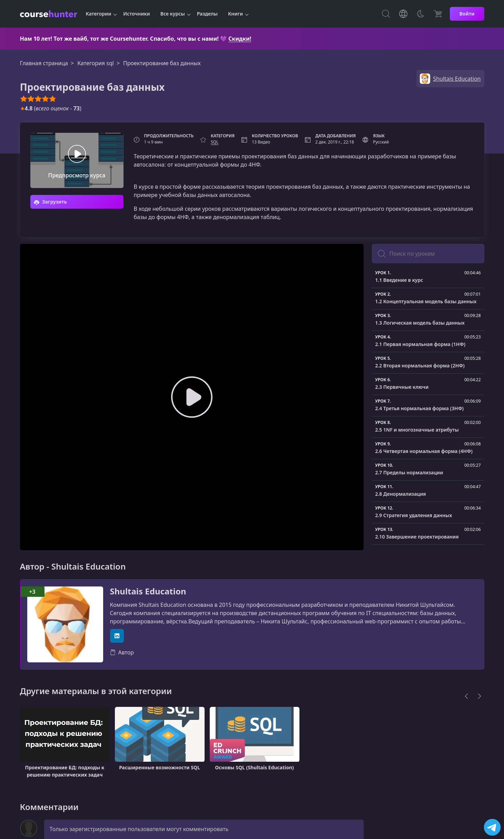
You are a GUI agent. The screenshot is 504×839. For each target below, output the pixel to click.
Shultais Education (148, 591)
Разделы (207, 14)
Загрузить (50, 202)
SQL (215, 142)
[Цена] (438, 14)
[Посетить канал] (492, 827)
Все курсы (173, 14)
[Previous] (466, 696)
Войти (467, 14)
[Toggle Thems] (421, 14)
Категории (99, 14)
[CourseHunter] (49, 14)
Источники (136, 14)
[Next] (480, 696)
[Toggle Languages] (403, 14)
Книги (235, 14)
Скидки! (240, 39)
